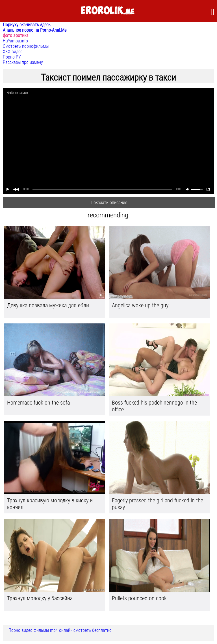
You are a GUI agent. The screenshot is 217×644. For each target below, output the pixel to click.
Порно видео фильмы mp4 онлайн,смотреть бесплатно (60, 630)
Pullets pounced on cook (139, 598)
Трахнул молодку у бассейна (40, 598)
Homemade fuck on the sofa (38, 403)
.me (108, 11)
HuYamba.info (15, 41)
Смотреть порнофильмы (26, 46)
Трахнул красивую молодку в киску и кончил (50, 504)
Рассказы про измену (23, 62)
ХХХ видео (13, 52)
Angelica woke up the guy (140, 305)
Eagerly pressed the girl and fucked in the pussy (158, 504)
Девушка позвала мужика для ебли (48, 305)
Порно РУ (12, 57)
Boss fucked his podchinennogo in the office (154, 406)
